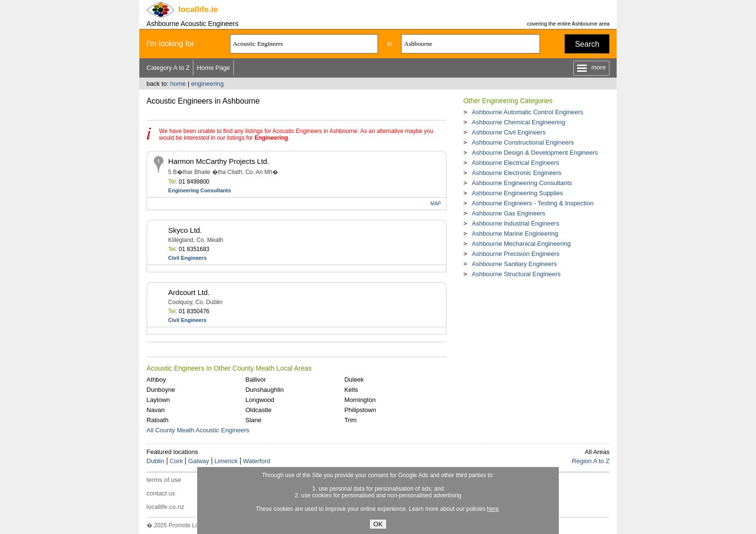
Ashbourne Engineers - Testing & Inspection (533, 203)
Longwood (260, 400)
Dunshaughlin (265, 390)
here (493, 509)
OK (378, 524)
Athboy (156, 380)
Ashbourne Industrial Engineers (515, 223)
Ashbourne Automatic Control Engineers (527, 112)
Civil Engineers (187, 258)
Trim (351, 420)
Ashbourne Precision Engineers (515, 254)
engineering (207, 84)
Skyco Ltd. (185, 230)
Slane (253, 420)
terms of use (164, 480)
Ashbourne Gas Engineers (508, 213)
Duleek (354, 380)
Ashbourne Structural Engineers (516, 274)
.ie (198, 9)
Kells (351, 390)
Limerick (226, 461)
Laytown (158, 400)
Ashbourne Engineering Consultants (522, 183)
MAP (436, 204)
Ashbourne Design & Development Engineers (535, 153)
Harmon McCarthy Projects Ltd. (219, 161)
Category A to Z (168, 68)
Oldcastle (258, 410)
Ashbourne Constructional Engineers (523, 142)
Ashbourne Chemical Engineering (518, 122)
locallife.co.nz (165, 507)
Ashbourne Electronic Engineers (516, 173)
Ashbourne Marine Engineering (515, 234)
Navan (156, 410)
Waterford (257, 461)
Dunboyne (161, 390)
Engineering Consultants (200, 190)
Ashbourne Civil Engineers (508, 132)
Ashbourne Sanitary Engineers (514, 264)
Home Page (213, 68)
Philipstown (360, 410)
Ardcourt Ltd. (189, 292)
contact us (161, 493)
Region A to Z (591, 461)
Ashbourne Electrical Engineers (515, 163)
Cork (176, 461)
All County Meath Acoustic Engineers (198, 430)
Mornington (360, 400)
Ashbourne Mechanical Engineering (521, 244)
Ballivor (256, 380)
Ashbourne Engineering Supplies (517, 193)
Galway (198, 461)
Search (587, 44)
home (178, 84)
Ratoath (158, 420)
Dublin (155, 461)
